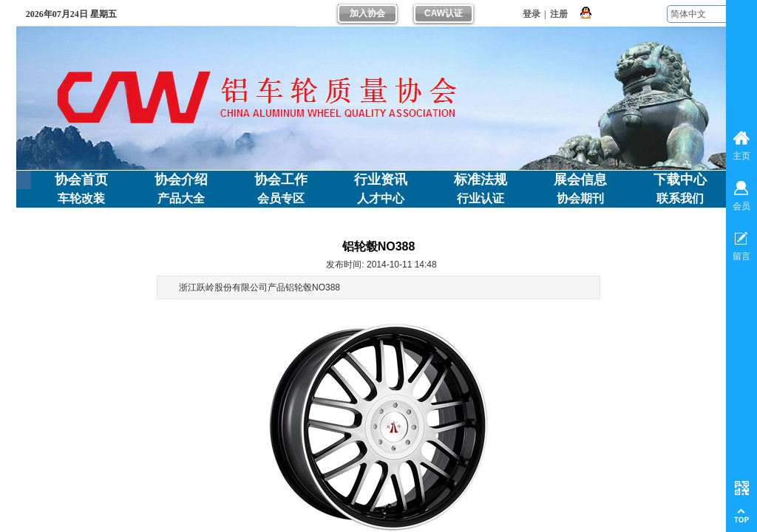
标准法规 (481, 180)
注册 (559, 14)
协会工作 (281, 180)
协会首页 (81, 180)
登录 (532, 14)
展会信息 (580, 180)
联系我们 (680, 198)
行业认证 (481, 198)
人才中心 (381, 198)
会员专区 (281, 198)
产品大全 (181, 198)
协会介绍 (181, 180)
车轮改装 (81, 198)
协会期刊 (580, 198)
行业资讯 (381, 180)
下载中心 (680, 180)
